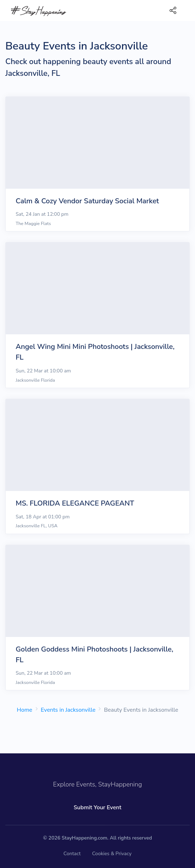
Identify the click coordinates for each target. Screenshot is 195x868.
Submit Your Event (97, 807)
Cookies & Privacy (112, 854)
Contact (72, 854)
